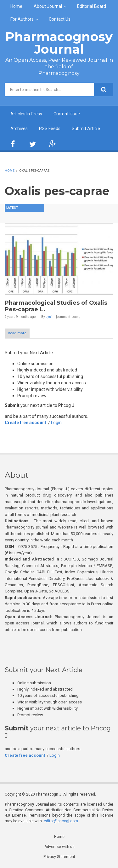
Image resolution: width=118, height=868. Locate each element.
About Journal (48, 6)
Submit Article (86, 129)
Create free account (25, 423)
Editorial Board (92, 6)
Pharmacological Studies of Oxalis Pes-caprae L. (56, 306)
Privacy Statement (59, 857)
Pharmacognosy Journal (59, 43)
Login (56, 423)
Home (16, 6)
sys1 (49, 317)
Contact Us (60, 19)
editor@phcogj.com (61, 821)
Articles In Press (26, 114)
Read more (17, 333)
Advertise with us (59, 847)
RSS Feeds (50, 129)
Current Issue (67, 114)
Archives (19, 129)
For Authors (22, 19)
